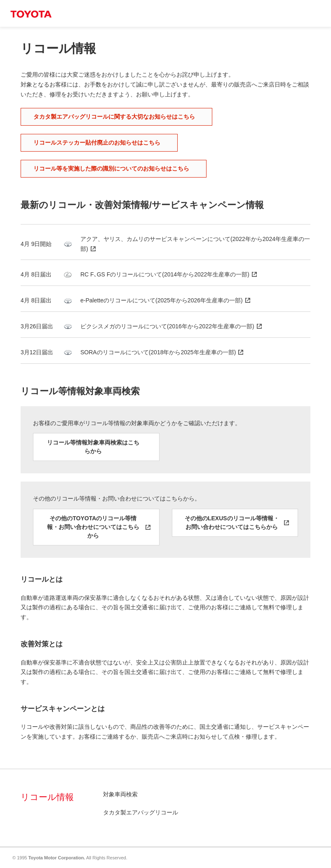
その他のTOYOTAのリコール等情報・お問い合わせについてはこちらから (93, 527)
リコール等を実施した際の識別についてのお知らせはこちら (111, 168)
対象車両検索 (120, 794)
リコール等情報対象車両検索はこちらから (93, 447)
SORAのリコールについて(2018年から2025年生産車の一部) (158, 352)
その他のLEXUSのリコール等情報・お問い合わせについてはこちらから (232, 523)
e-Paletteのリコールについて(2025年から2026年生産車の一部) (162, 300)
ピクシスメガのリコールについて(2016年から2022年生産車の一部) (167, 326)
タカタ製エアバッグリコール (141, 812)
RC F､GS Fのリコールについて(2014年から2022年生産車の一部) (165, 274)
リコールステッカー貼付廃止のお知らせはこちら (97, 143)
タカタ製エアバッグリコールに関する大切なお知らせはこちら (114, 117)
